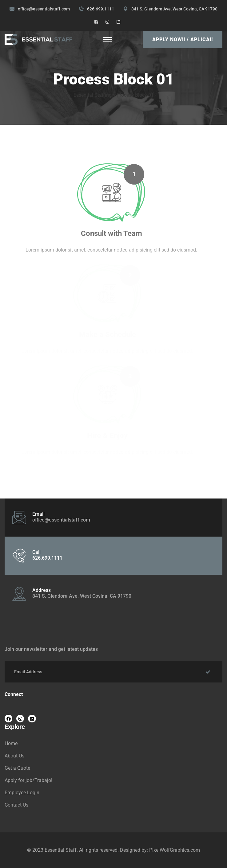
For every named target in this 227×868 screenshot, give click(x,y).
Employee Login (22, 793)
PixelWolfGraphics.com (175, 850)
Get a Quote (17, 768)
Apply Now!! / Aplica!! (183, 39)
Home (11, 743)
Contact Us (16, 805)
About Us (14, 756)
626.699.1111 (101, 9)
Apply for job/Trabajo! (28, 780)
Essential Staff (61, 850)
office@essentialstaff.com (44, 9)
